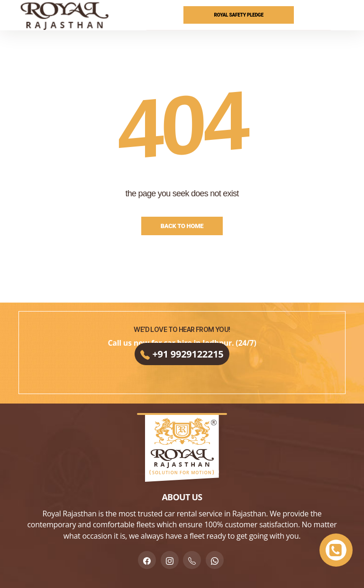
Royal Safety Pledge (239, 15)
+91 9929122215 (182, 363)
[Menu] (339, 15)
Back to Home (182, 226)
